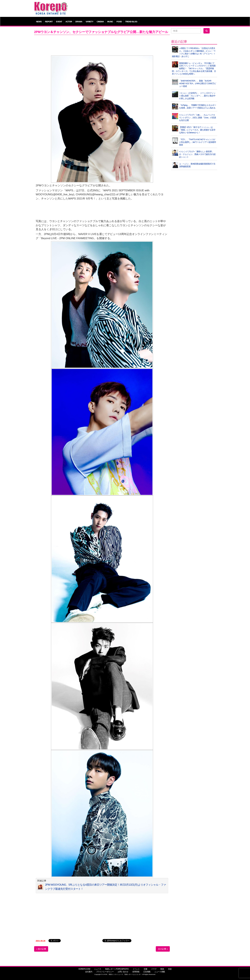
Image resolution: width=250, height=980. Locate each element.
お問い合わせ (123, 972)
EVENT (59, 22)
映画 (162, 969)
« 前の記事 (41, 949)
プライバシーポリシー (105, 972)
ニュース (98, 969)
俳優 (145, 969)
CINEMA (100, 22)
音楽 (170, 969)
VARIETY (89, 22)
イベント (136, 969)
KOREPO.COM (84, 969)
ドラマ (154, 969)
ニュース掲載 (160, 972)
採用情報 (136, 972)
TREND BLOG (131, 22)
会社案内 (89, 972)
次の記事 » (163, 949)
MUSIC (110, 22)
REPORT (49, 22)
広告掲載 (147, 972)
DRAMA (79, 22)
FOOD (119, 22)
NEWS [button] (39, 22)
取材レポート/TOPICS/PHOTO (117, 969)
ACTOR (69, 22)
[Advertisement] (148, 9)
